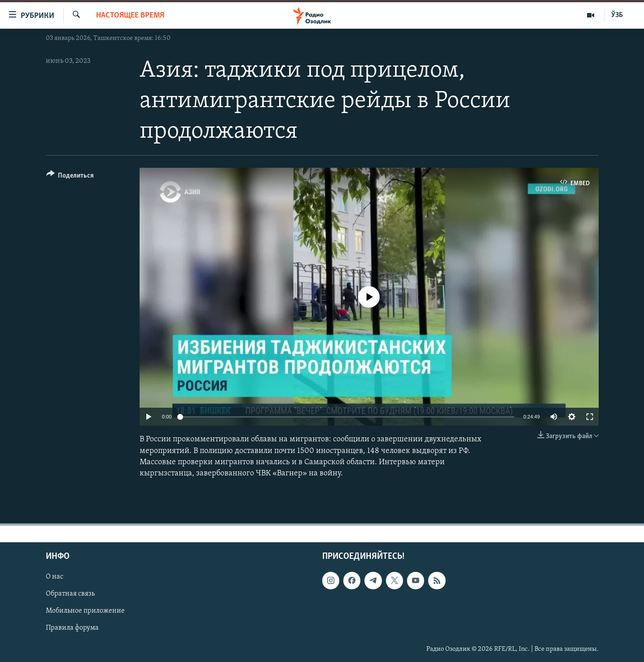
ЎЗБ (617, 15)
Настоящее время (130, 15)
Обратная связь (70, 594)
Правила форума (72, 628)
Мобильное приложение (85, 611)
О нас (55, 577)
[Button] (70, 177)
